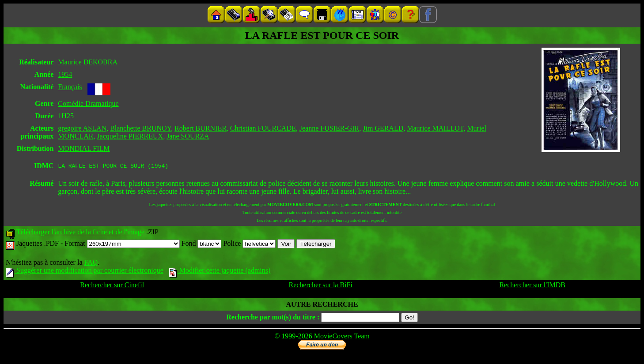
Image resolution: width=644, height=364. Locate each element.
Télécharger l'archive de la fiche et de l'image (80, 233)
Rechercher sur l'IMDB (532, 286)
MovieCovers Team (342, 337)
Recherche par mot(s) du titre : (273, 318)
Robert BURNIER (201, 128)
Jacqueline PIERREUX (130, 136)
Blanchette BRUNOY (140, 128)
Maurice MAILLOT (435, 128)
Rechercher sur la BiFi (320, 286)
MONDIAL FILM (84, 148)
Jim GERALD (383, 128)
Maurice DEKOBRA (88, 62)
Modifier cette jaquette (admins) (220, 272)
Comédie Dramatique (88, 103)
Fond (202, 245)
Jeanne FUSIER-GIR (330, 128)
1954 (65, 74)
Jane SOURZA (188, 136)
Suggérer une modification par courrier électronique (85, 272)
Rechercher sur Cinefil (112, 286)
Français (70, 87)
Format (122, 245)
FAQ (91, 264)
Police (249, 245)
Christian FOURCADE (263, 128)
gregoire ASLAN (82, 128)
